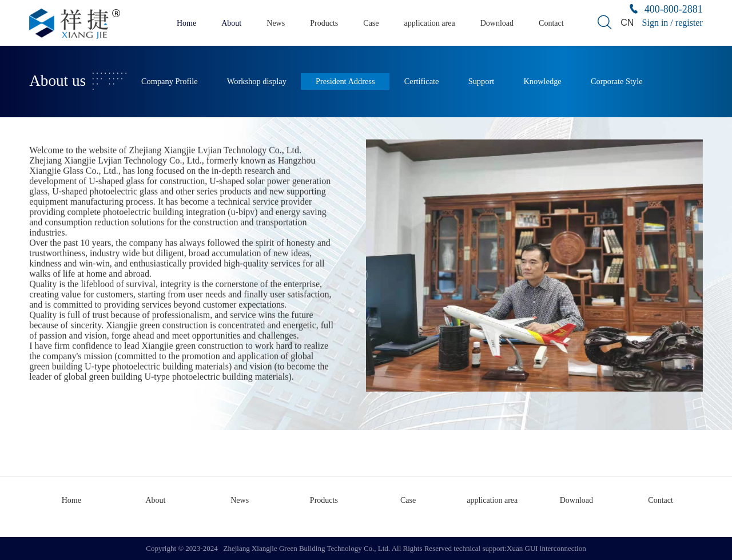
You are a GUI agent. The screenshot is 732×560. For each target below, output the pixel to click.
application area (430, 23)
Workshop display (257, 81)
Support (482, 81)
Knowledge (542, 81)
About (231, 23)
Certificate (422, 81)
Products (324, 23)
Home (186, 23)
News (276, 23)
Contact (551, 23)
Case (371, 23)
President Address (345, 81)
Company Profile (170, 81)
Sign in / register (673, 23)
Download (497, 23)
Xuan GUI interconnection (546, 548)
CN (627, 23)
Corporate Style (617, 81)
